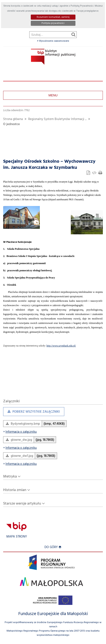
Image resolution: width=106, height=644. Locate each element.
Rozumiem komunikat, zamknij (53, 17)
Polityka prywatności (53, 23)
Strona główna (13, 119)
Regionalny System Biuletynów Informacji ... (57, 119)
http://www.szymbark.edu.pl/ (61, 346)
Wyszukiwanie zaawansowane (53, 41)
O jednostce (11, 124)
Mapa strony (17, 537)
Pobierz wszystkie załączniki (32, 413)
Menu (53, 95)
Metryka (10, 477)
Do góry (53, 547)
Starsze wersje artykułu (22, 504)
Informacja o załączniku (20, 432)
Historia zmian (15, 490)
